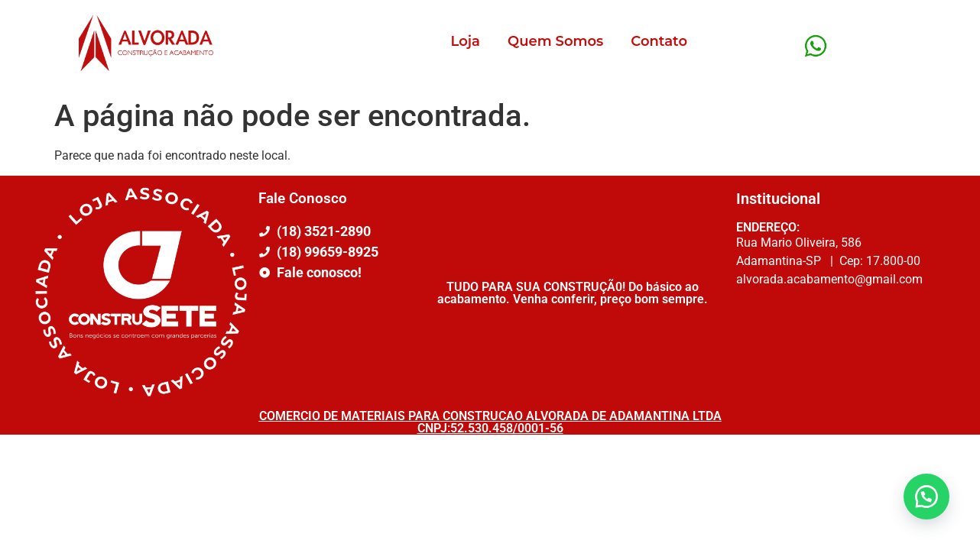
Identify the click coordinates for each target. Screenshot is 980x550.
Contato (659, 41)
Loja (466, 41)
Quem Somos (555, 41)
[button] (926, 497)
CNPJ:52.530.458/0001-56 (490, 428)
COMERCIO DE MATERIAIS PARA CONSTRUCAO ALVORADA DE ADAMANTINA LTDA (490, 416)
